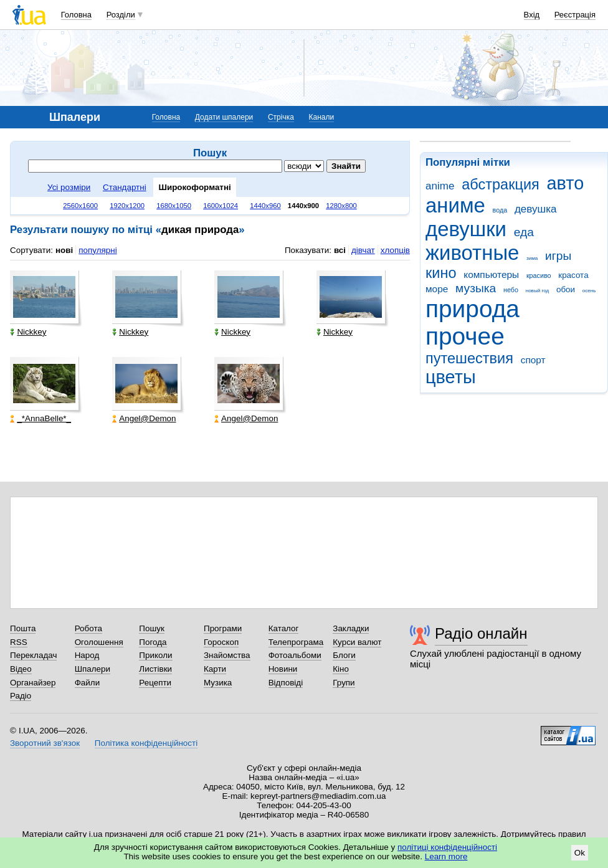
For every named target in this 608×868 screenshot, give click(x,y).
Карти (215, 669)
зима (532, 258)
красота (573, 275)
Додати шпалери (224, 117)
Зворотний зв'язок (45, 743)
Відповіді (286, 683)
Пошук (152, 628)
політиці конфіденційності (447, 847)
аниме (455, 205)
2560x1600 (80, 206)
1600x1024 (221, 206)
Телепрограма (296, 642)
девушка (536, 209)
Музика (218, 683)
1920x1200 (127, 206)
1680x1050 (174, 206)
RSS (19, 642)
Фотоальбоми (295, 655)
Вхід (532, 15)
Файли (88, 683)
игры (558, 256)
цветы (451, 377)
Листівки (155, 669)
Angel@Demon (144, 418)
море (437, 289)
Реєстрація (575, 15)
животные (472, 253)
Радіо (21, 696)
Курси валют (357, 642)
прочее (465, 336)
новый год (537, 291)
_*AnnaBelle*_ (40, 418)
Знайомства (227, 655)
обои (566, 289)
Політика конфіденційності (146, 743)
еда (524, 232)
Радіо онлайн (481, 633)
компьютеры (491, 274)
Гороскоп (221, 642)
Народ (87, 655)
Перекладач (33, 655)
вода (500, 210)
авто (566, 183)
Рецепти (155, 683)
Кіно (341, 669)
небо (511, 290)
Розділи (121, 15)
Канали (322, 117)
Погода (153, 642)
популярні (97, 250)
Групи (344, 683)
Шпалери (93, 669)
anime (440, 186)
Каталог (284, 628)
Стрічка (281, 117)
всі (340, 250)
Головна (76, 15)
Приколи (155, 655)
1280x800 (341, 206)
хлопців (395, 250)
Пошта (23, 628)
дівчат (363, 250)
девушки (466, 229)
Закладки (351, 628)
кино (441, 273)
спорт (533, 360)
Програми (223, 628)
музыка (476, 288)
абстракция (501, 184)
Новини (283, 669)
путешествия (469, 358)
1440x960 (265, 206)
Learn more (446, 856)
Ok (580, 853)
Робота (88, 628)
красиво (539, 275)
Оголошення (99, 642)
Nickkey (28, 332)
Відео (21, 669)
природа (473, 309)
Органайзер (33, 683)
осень (589, 291)
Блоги (344, 655)
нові (64, 250)
